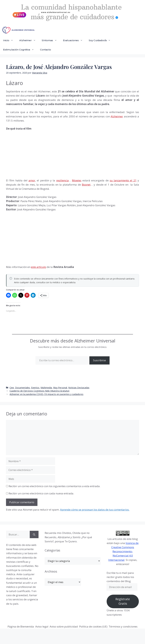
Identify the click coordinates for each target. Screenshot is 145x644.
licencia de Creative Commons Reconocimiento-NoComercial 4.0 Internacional (124, 551)
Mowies (77, 180)
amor (32, 180)
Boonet (86, 185)
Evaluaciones (74, 40)
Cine (12, 388)
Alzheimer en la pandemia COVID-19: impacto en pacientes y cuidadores (46, 394)
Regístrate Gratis (123, 601)
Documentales (22, 388)
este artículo (39, 267)
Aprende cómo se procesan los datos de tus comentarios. (95, 510)
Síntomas (51, 40)
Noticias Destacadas (79, 388)
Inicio (10, 40)
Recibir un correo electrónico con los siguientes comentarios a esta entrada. (54, 486)
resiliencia (62, 180)
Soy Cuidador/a (101, 40)
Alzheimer (29, 40)
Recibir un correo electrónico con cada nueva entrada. (41, 493)
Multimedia (46, 388)
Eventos (35, 388)
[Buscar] (34, 534)
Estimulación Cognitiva (20, 50)
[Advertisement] (29, 154)
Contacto (46, 50)
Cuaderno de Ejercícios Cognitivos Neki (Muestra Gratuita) (39, 391)
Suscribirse (99, 360)
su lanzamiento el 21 (123, 180)
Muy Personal (60, 388)
